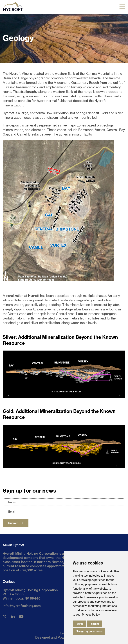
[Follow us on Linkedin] (13, 617)
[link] (91, 615)
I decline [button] (95, 624)
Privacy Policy (91, 615)
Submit (16, 523)
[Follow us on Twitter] (5, 617)
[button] (122, 7)
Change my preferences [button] (89, 631)
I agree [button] (79, 624)
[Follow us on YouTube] (21, 617)
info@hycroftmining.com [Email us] (22, 606)
